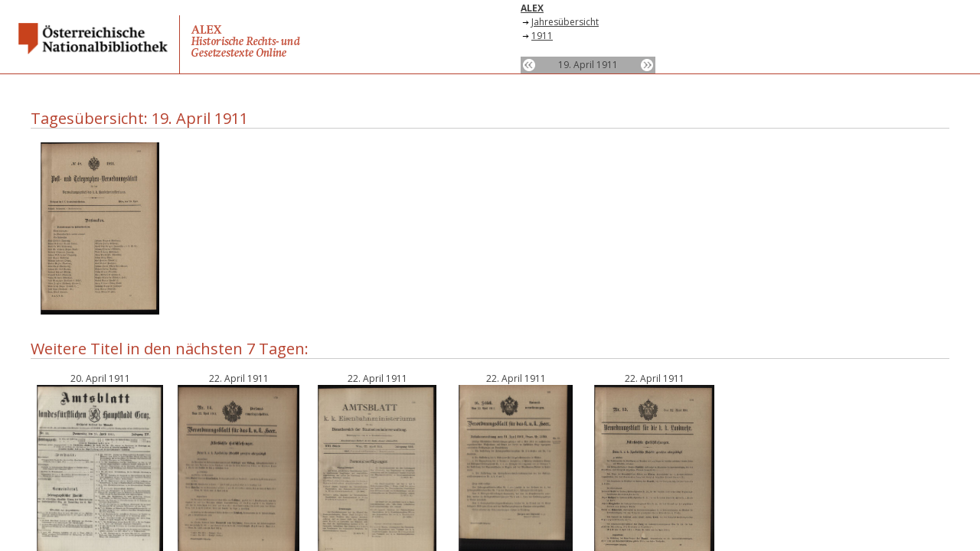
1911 (542, 36)
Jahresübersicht (565, 22)
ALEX (532, 8)
